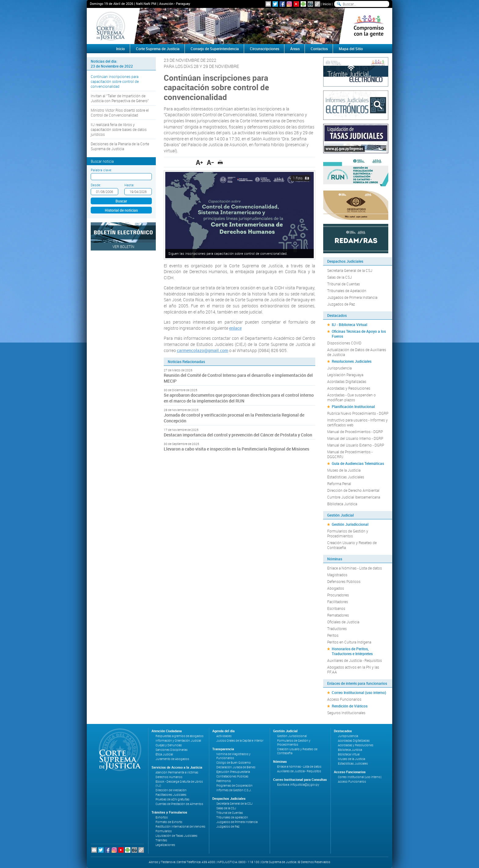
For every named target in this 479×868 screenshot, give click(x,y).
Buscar (121, 201)
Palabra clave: (101, 170)
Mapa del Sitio (351, 49)
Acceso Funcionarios (344, 699)
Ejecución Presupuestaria (233, 772)
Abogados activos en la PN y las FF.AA (353, 670)
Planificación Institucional (353, 406)
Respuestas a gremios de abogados (179, 736)
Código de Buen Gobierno (234, 763)
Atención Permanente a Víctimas (177, 772)
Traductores (337, 629)
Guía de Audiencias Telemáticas (358, 463)
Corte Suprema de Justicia (158, 49)
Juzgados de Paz (341, 304)
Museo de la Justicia (344, 470)
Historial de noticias (121, 210)
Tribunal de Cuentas (344, 284)
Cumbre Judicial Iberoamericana (354, 497)
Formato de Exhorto (169, 822)
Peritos (333, 635)
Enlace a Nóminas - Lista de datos (355, 568)
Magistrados (337, 575)
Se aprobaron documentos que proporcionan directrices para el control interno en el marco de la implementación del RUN (239, 398)
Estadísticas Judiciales (346, 477)
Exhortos (162, 817)
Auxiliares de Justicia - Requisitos (355, 660)
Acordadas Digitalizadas (347, 381)
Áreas (295, 49)
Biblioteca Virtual (349, 754)
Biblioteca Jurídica (342, 504)
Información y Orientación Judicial (178, 741)
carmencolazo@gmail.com (203, 350)
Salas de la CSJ (340, 277)
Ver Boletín (123, 247)
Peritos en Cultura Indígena (349, 642)
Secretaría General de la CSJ (350, 270)
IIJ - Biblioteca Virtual (349, 325)
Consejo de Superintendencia (215, 49)
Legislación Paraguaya (345, 375)
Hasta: (129, 185)
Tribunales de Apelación (347, 291)
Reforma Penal (339, 484)
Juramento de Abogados (172, 759)
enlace (235, 328)
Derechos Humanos (169, 777)
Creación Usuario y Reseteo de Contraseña (352, 545)
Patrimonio (224, 781)
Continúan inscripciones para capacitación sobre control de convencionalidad (115, 81)
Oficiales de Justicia (343, 622)
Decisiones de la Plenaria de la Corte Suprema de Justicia (120, 146)
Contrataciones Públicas (232, 776)
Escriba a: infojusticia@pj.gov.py (298, 785)
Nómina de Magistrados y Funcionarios (233, 756)
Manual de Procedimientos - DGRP (355, 432)
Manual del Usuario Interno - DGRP (355, 438)
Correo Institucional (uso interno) (359, 692)
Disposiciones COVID (344, 343)
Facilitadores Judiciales (171, 795)
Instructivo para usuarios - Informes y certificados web (357, 422)
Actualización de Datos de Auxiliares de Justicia (357, 352)
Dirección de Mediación (171, 790)
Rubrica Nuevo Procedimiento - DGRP (358, 413)
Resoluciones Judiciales (352, 361)
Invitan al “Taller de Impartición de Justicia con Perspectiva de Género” (120, 98)
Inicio (327, 4)
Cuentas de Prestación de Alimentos (179, 804)
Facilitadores (338, 602)
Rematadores (338, 615)
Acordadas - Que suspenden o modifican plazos (351, 397)
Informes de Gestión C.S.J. (234, 790)
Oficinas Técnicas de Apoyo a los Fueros (359, 334)
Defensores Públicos (344, 581)
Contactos (319, 49)
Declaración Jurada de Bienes (236, 767)
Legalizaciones (165, 845)
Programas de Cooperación (234, 786)
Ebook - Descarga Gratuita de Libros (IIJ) (179, 784)
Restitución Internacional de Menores (180, 827)
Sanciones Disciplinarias (172, 750)
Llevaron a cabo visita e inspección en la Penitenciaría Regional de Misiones (236, 449)
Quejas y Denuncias (169, 745)
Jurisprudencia (339, 368)
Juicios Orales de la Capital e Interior (240, 741)
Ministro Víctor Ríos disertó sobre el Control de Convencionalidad (120, 113)
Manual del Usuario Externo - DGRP (356, 445)
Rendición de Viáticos (350, 706)
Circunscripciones (265, 49)
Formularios (164, 831)
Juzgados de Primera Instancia (352, 297)
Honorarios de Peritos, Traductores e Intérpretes (352, 651)
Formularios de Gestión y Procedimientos (348, 533)
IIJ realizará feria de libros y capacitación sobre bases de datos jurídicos (119, 129)
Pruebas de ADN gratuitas (172, 799)
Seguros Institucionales (346, 713)
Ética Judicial (164, 754)
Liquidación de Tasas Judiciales (176, 836)
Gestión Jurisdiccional (350, 524)
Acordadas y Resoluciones (349, 388)
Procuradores (338, 595)
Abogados (336, 588)
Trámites (161, 840)
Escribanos (336, 608)
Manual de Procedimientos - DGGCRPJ (350, 454)
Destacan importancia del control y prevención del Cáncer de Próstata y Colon (238, 435)
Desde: (96, 185)
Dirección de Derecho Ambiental (353, 490)
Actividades (224, 736)
